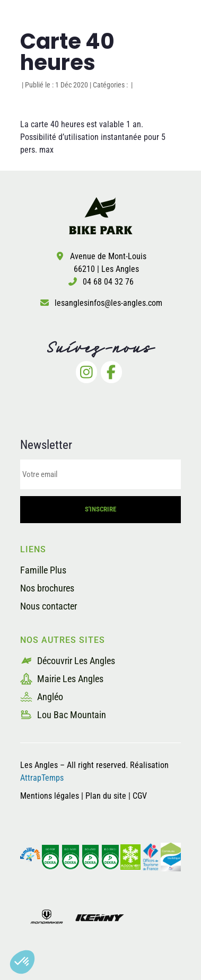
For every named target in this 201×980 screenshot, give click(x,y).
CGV (140, 796)
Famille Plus (43, 570)
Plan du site (107, 796)
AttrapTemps (42, 778)
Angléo (42, 697)
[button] (22, 962)
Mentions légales (50, 796)
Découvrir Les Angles (68, 661)
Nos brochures (47, 588)
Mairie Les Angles (62, 679)
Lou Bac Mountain (63, 715)
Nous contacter (49, 606)
